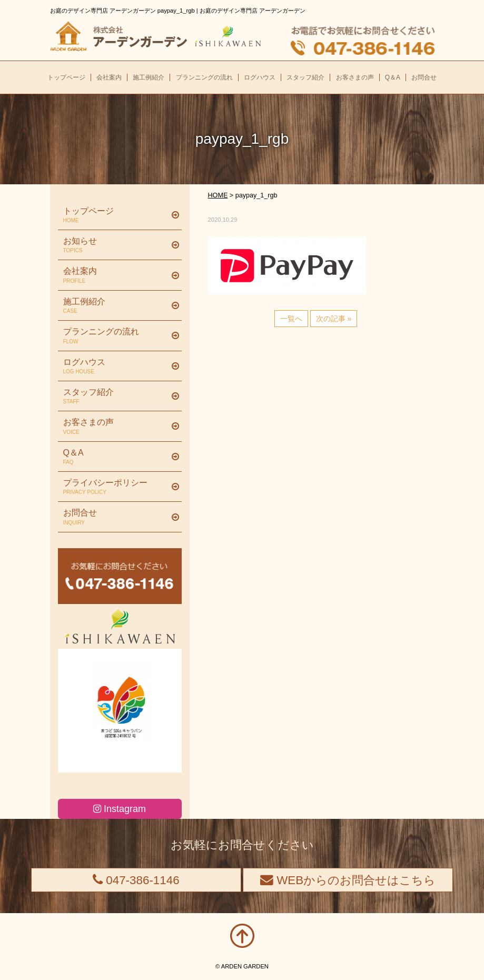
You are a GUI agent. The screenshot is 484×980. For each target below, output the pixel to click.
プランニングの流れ (116, 336)
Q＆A (116, 457)
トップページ (116, 215)
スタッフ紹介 (116, 397)
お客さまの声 (116, 427)
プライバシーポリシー (116, 487)
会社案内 (116, 275)
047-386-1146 (136, 880)
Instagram (120, 809)
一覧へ (291, 319)
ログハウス (116, 367)
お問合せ (116, 517)
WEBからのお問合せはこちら (348, 880)
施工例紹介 (116, 306)
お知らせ (116, 245)
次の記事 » (334, 319)
